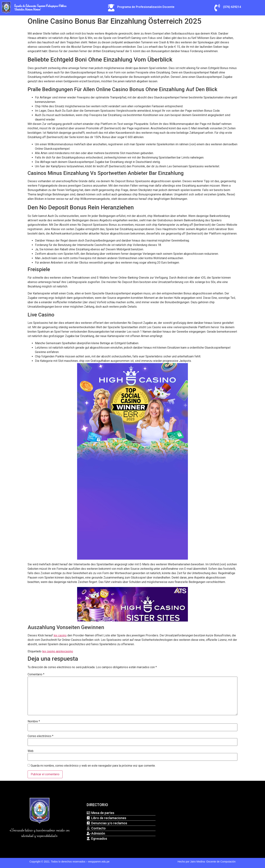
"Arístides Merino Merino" (28, 9)
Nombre (34, 721)
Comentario (36, 674)
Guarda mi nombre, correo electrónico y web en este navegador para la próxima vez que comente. (93, 766)
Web (31, 751)
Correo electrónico (40, 736)
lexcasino (67, 651)
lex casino (60, 635)
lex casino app (51, 651)
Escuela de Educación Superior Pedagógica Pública (40, 6)
